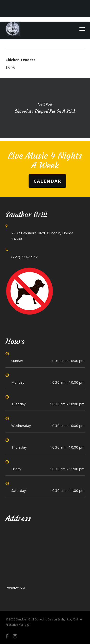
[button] (82, 29)
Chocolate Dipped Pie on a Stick (45, 108)
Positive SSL (16, 588)
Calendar (47, 181)
